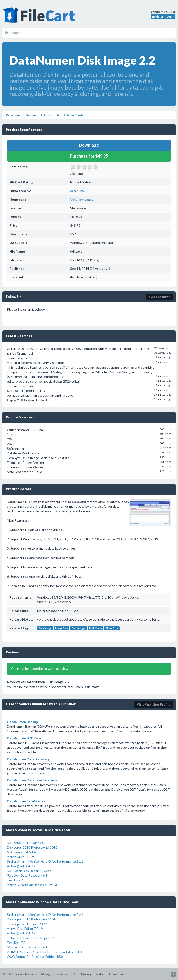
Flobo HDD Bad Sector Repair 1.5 (31, 938)
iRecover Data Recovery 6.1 (27, 875)
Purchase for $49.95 (89, 156)
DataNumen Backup (22, 722)
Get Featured (160, 297)
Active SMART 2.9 (20, 857)
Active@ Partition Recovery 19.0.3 (32, 885)
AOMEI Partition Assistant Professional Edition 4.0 (44, 952)
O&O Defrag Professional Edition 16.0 (35, 957)
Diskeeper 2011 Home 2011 (27, 843)
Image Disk (62, 628)
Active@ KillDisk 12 (21, 866)
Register (158, 16)
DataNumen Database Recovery (32, 780)
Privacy (86, 974)
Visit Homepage (82, 199)
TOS (75, 974)
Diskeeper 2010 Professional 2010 (32, 847)
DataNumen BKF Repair (25, 738)
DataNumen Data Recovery (28, 759)
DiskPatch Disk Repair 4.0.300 (29, 871)
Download (89, 145)
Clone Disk (112, 628)
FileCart (40, 18)
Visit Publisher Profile (153, 704)
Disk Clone (95, 628)
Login (170, 16)
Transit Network (26, 974)
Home (12, 33)
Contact (100, 974)
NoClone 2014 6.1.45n (23, 852)
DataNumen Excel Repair (26, 801)
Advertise (116, 974)
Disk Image (45, 628)
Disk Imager (78, 628)
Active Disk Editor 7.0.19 (25, 929)
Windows (13, 115)
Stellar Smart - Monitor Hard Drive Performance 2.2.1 (45, 861)
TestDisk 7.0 (16, 880)
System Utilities (38, 115)
